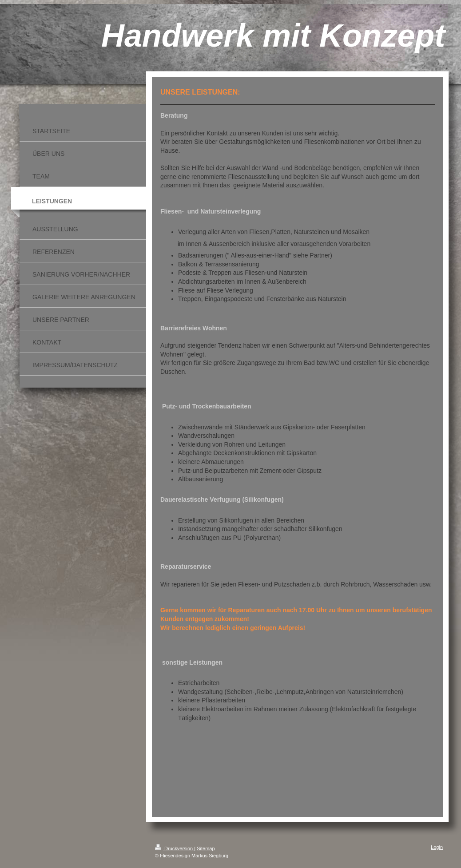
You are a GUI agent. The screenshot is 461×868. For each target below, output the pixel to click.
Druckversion (175, 848)
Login (437, 847)
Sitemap (206, 848)
